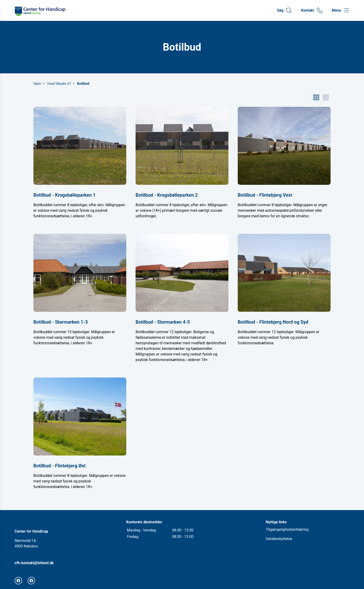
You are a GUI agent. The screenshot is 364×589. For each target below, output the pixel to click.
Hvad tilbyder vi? (59, 84)
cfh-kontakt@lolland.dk (34, 563)
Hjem (37, 84)
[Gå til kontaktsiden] (312, 10)
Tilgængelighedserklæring (287, 529)
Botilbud (83, 84)
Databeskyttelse (279, 539)
